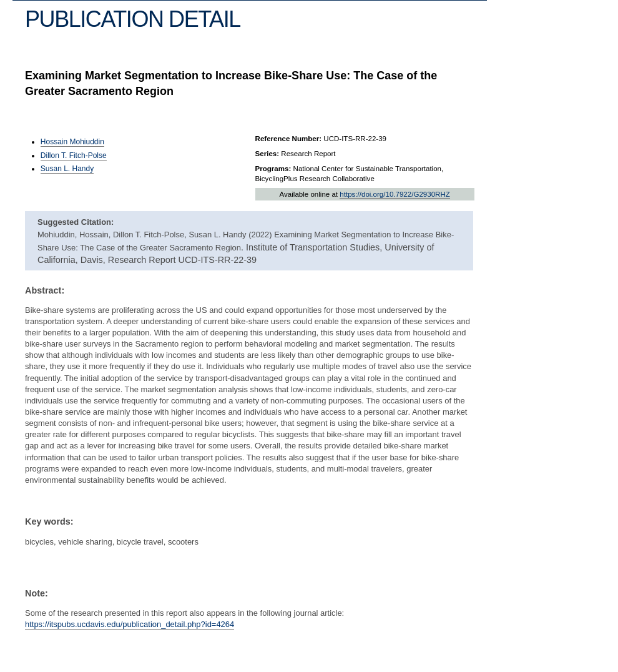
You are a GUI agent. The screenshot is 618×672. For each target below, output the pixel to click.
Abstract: (45, 290)
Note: (37, 593)
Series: (267, 154)
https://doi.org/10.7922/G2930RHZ (395, 194)
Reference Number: (289, 139)
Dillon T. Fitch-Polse (74, 156)
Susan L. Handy (67, 169)
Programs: (273, 169)
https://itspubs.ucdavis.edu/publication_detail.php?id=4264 (130, 624)
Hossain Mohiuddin (72, 142)
